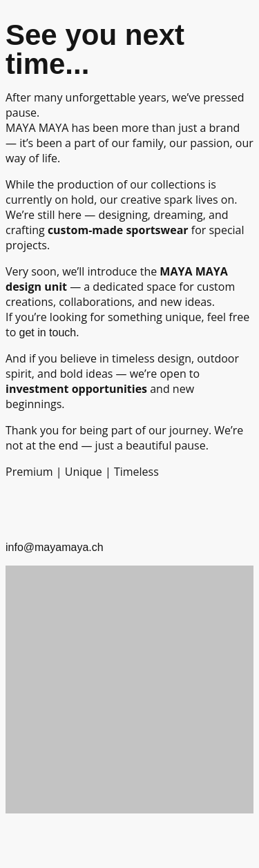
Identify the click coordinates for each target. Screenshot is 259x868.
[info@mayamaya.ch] (23, 508)
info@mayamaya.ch (55, 547)
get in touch (47, 332)
